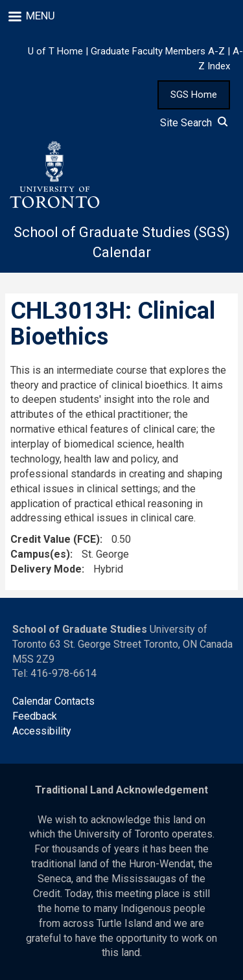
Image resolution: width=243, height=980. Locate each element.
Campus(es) (40, 554)
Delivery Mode (46, 569)
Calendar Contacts (53, 701)
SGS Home (194, 95)
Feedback (35, 716)
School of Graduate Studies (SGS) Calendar (122, 242)
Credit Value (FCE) (55, 539)
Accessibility (42, 731)
